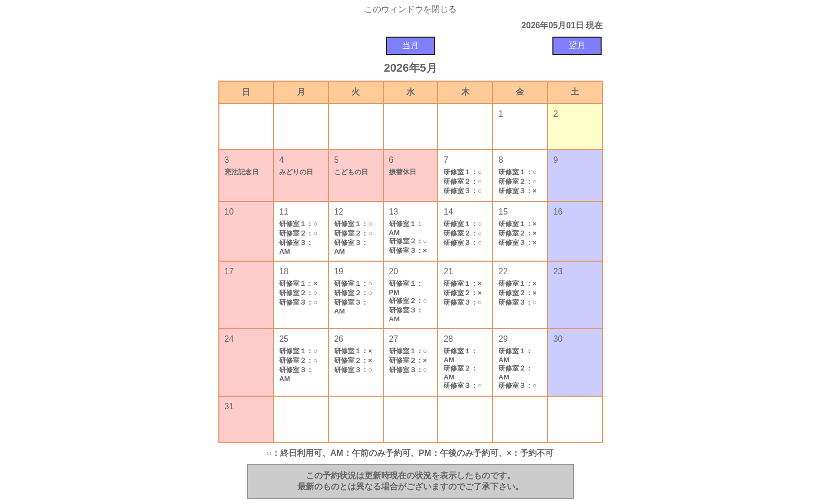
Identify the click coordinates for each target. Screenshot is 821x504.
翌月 (577, 45)
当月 (410, 45)
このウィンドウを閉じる (410, 9)
